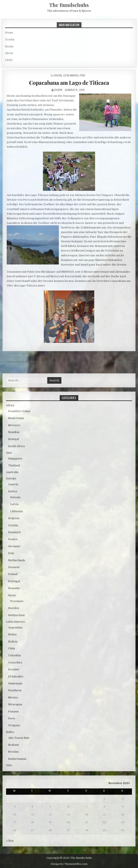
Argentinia (15, 627)
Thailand (14, 465)
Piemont (14, 567)
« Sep (10, 841)
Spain (12, 595)
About (9, 53)
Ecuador (14, 669)
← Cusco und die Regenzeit (21, 362)
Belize (12, 634)
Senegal (14, 439)
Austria (13, 484)
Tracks (10, 39)
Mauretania (16, 418)
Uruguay (14, 725)
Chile (12, 648)
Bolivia (58, 75)
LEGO (9, 60)
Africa (10, 405)
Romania (14, 588)
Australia (12, 472)
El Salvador (16, 676)
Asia (9, 453)
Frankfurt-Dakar (19, 411)
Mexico (13, 697)
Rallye (10, 732)
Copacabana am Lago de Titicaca (69, 83)
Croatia (13, 525)
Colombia (14, 655)
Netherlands (17, 560)
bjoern (58, 90)
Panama (13, 711)
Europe (11, 478)
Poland (13, 574)
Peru (83, 75)
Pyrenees (17, 601)
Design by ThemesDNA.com (69, 864)
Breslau (13, 752)
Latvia (14, 504)
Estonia (15, 497)
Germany (14, 546)
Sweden (14, 608)
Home (9, 33)
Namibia (14, 432)
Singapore (15, 459)
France (13, 539)
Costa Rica (15, 662)
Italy (11, 553)
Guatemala (15, 683)
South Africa (16, 446)
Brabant (14, 745)
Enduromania (17, 759)
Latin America (71, 75)
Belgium (14, 518)
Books (9, 46)
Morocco (14, 425)
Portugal (14, 581)
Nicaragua (15, 704)
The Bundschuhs (69, 5)
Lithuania (16, 511)
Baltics (13, 491)
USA (9, 765)
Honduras (15, 690)
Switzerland (16, 615)
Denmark (14, 532)
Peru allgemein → (124, 362)
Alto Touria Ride (19, 738)
